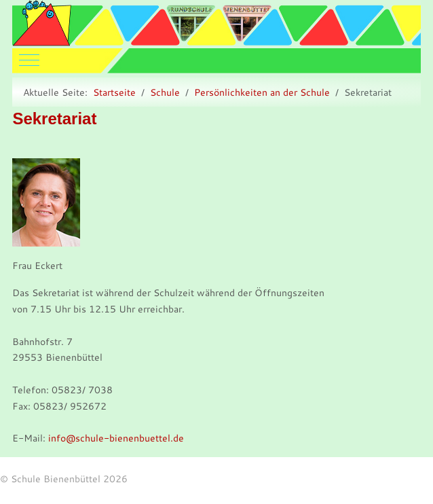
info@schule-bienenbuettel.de (116, 438)
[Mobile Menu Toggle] (22, 57)
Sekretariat (54, 119)
